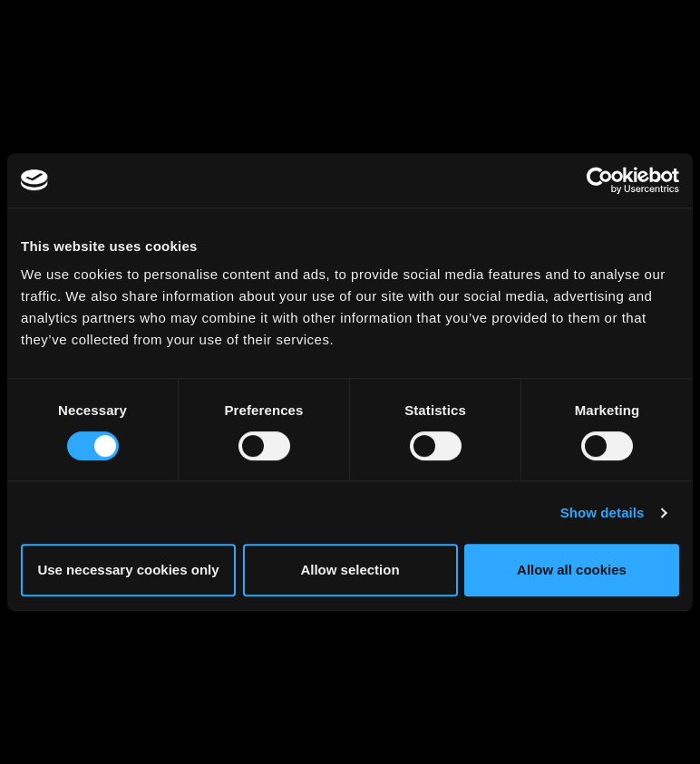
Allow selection (350, 570)
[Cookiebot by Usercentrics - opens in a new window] (600, 180)
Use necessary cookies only (128, 570)
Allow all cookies (572, 570)
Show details (603, 513)
